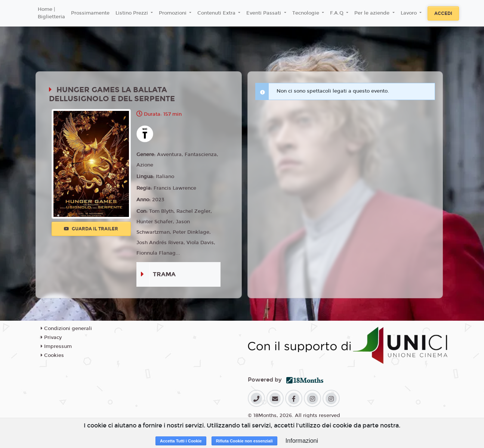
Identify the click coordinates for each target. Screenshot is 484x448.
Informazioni (302, 441)
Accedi (443, 13)
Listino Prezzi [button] (132, 13)
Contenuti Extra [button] (217, 13)
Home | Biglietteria (51, 13)
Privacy (51, 337)
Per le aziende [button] (373, 13)
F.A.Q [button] (337, 13)
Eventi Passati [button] (264, 13)
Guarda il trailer (91, 229)
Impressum (56, 346)
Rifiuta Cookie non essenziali (244, 441)
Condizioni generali (66, 329)
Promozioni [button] (173, 13)
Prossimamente (90, 13)
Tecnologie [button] (306, 13)
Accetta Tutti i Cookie (181, 441)
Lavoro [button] (409, 13)
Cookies (52, 355)
